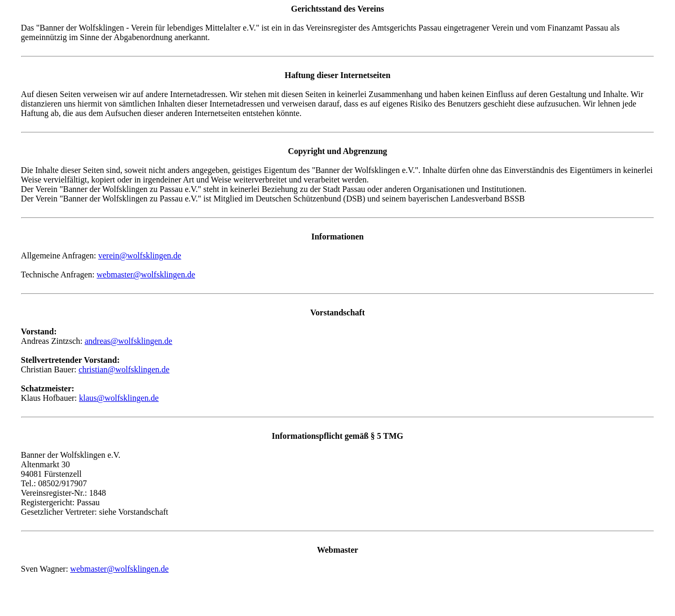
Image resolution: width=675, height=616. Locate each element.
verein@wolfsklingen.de (139, 256)
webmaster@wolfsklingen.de (146, 275)
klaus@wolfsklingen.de (119, 398)
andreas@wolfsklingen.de (128, 341)
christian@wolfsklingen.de (124, 369)
